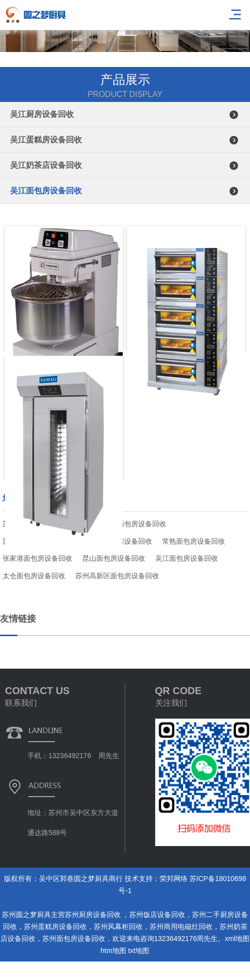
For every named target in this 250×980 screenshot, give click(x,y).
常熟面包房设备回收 (194, 541)
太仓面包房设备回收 (34, 576)
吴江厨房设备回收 (42, 114)
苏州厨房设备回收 (94, 915)
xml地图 (237, 939)
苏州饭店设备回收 (157, 915)
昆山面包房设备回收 (114, 558)
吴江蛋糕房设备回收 (46, 140)
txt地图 (139, 951)
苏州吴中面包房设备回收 (128, 524)
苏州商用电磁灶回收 (181, 927)
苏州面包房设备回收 (74, 939)
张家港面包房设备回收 (37, 558)
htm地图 (113, 951)
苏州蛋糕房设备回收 (55, 927)
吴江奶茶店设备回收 (46, 165)
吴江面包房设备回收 (46, 191)
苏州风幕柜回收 (118, 927)
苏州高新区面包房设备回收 (117, 576)
